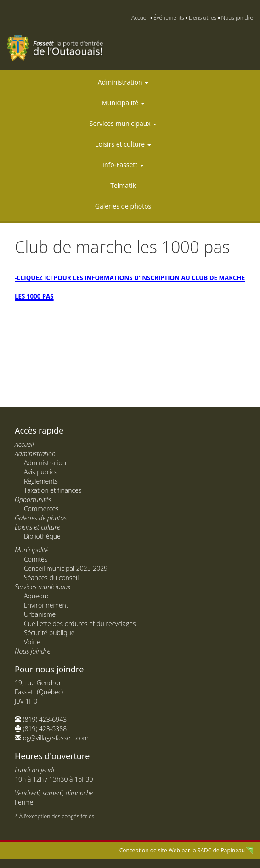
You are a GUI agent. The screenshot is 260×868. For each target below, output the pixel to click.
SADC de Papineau (221, 850)
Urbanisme (40, 614)
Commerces (41, 509)
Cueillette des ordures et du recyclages (80, 623)
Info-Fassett (123, 165)
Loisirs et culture (123, 144)
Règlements (41, 481)
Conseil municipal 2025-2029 (66, 568)
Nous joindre (237, 18)
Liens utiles (203, 18)
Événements (169, 18)
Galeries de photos (123, 206)
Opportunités (33, 499)
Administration (123, 82)
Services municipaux (123, 123)
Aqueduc (37, 596)
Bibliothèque (42, 536)
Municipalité (123, 103)
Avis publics (41, 472)
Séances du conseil (51, 578)
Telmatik (123, 185)
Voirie (32, 642)
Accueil (140, 18)
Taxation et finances (53, 490)
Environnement (46, 605)
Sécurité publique (49, 633)
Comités (36, 559)
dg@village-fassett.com (56, 738)
